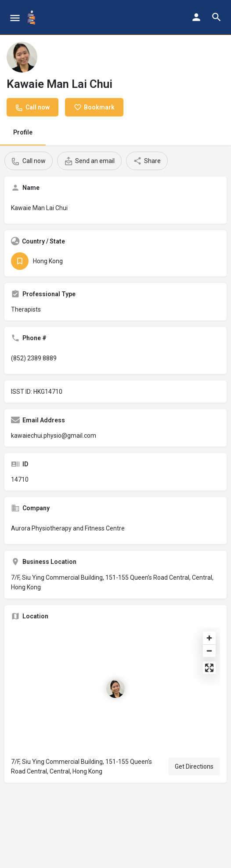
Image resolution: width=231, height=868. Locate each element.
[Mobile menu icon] (15, 18)
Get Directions (194, 766)
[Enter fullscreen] (209, 668)
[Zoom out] (209, 651)
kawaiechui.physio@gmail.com (54, 436)
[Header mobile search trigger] (217, 17)
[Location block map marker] (115, 689)
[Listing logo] (22, 57)
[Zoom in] (209, 638)
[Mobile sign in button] (196, 17)
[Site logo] (32, 18)
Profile (23, 132)
